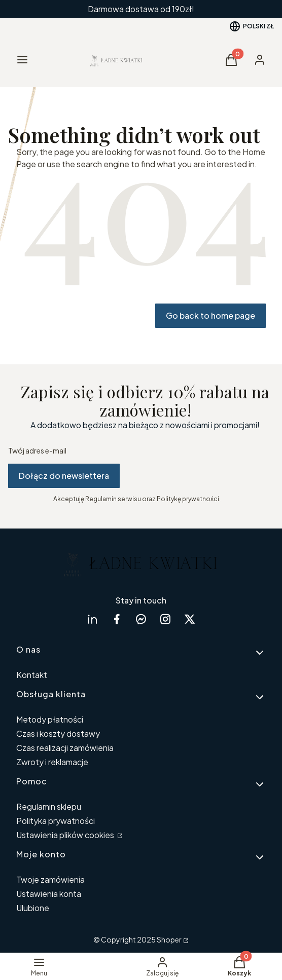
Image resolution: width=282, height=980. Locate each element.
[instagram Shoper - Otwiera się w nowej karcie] (165, 619)
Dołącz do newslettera (64, 476)
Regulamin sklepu (49, 806)
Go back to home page (210, 315)
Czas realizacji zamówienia (65, 748)
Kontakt (32, 675)
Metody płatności (50, 719)
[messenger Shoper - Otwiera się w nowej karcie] (141, 619)
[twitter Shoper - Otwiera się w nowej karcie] (190, 619)
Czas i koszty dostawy (58, 733)
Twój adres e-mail (37, 450)
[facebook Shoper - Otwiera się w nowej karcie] (117, 619)
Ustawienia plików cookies (66, 835)
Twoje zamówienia (50, 879)
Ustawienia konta (49, 894)
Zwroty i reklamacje (52, 762)
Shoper (169, 939)
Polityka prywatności (56, 821)
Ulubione (33, 908)
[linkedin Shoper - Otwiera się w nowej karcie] (92, 619)
